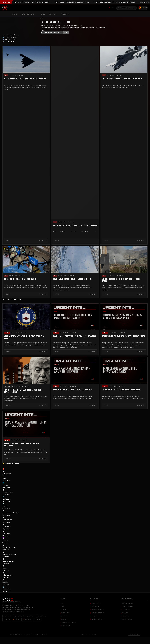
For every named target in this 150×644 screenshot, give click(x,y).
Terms (94, 634)
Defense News (66, 613)
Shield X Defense (128, 606)
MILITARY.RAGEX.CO (98, 619)
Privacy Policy (85, 634)
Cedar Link (126, 616)
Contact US (65, 14)
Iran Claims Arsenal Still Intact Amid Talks (121, 390)
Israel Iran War (66, 626)
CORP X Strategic (128, 603)
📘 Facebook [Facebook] (27, 620)
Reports (8, 386)
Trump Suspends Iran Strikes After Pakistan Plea (123, 336)
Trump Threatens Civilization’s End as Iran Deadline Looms (23, 391)
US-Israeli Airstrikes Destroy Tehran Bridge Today (121, 280)
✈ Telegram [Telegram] (42, 616)
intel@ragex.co (127, 619)
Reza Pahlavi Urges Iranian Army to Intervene (73, 390)
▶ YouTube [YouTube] (7, 620)
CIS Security (126, 610)
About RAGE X (96, 603)
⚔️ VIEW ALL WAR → (10, 39)
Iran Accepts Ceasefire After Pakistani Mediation (74, 336)
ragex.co (125, 613)
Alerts (43, 14)
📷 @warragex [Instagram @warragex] (31, 616)
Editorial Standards (98, 610)
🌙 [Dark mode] (140, 8)
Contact (94, 616)
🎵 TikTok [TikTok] (37, 620)
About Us (52, 14)
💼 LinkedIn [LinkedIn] (17, 620)
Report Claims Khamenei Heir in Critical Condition (22, 445)
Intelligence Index (28, 14)
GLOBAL (63, 610)
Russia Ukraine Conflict (68, 622)
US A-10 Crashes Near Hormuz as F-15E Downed (122, 79)
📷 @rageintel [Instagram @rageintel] (20, 616)
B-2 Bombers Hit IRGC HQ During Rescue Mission (25, 79)
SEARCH (66, 32)
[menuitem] (29, 14)
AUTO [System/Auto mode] (146, 8)
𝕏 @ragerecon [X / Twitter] (8, 616)
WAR (6, 75)
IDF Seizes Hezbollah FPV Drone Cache (20, 279)
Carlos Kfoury (96, 606)
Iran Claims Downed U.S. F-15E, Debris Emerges (73, 279)
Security (15, 14)
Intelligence (65, 616)
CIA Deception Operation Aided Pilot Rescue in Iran (24, 337)
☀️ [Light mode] (143, 8)
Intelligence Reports (98, 613)
